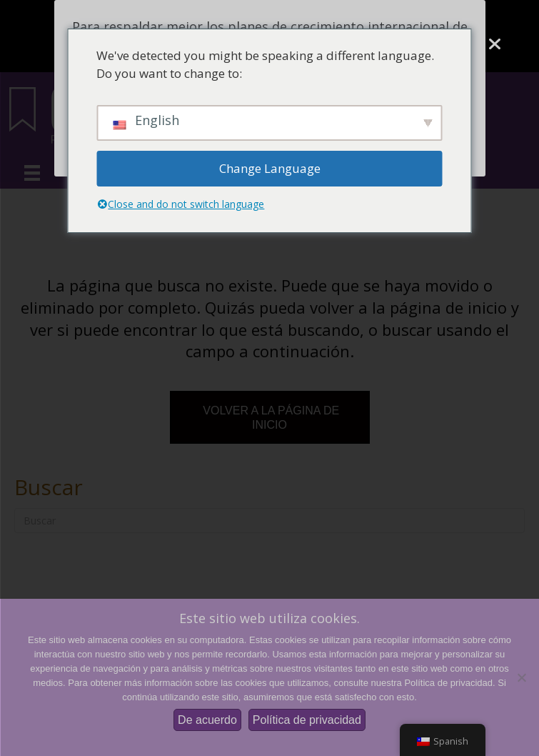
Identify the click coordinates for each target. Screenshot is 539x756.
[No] (521, 677)
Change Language (270, 168)
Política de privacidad (307, 720)
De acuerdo (207, 720)
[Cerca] (494, 45)
